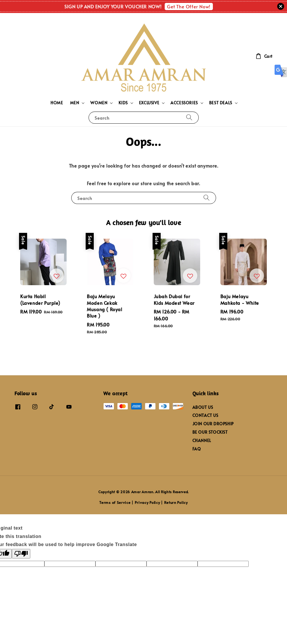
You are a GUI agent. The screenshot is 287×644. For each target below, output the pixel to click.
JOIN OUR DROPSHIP (213, 424)
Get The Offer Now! (189, 6)
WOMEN (99, 103)
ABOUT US (203, 407)
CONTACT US (205, 415)
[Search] (189, 117)
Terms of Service (115, 502)
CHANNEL (202, 440)
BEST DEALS (221, 103)
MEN (75, 103)
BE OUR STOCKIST (210, 432)
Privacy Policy (147, 502)
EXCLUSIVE (149, 103)
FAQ (197, 449)
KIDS (123, 103)
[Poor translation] (21, 554)
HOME (57, 103)
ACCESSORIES (184, 103)
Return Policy (176, 502)
